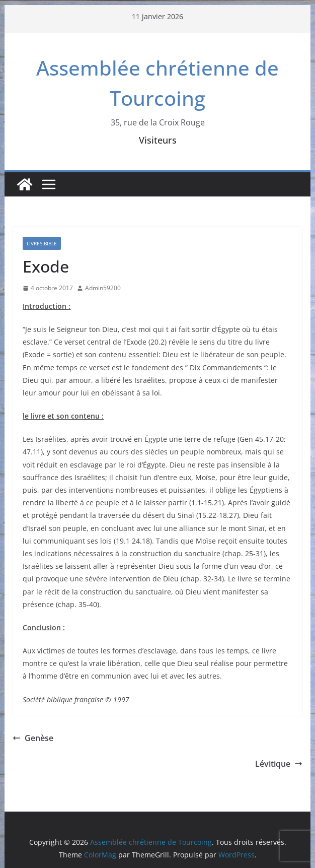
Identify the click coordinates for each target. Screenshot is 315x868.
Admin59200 (103, 288)
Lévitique (279, 764)
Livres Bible (42, 243)
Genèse (33, 738)
